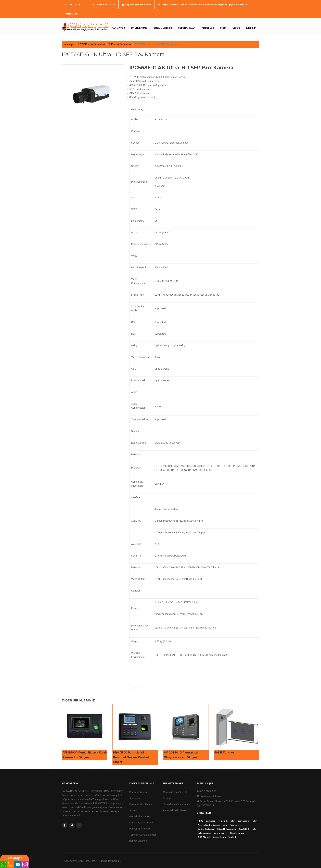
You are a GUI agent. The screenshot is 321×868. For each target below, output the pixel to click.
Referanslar (187, 28)
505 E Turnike (224, 753)
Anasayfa (69, 44)
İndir (223, 28)
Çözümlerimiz (163, 28)
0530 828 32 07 (104, 5)
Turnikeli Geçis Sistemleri (143, 835)
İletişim (251, 28)
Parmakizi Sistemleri (140, 816)
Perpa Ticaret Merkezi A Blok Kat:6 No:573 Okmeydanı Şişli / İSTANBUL (203, 5)
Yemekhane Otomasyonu (177, 804)
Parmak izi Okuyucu (140, 829)
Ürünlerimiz (139, 28)
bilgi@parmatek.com (137, 5)
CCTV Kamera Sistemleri (91, 44)
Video (236, 28)
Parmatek (118, 28)
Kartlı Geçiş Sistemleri (141, 823)
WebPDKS (72, 14)
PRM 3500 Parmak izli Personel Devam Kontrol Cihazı (131, 757)
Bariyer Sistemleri (139, 841)
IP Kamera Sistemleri (120, 44)
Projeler (208, 28)
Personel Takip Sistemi (175, 810)
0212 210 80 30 (76, 5)
